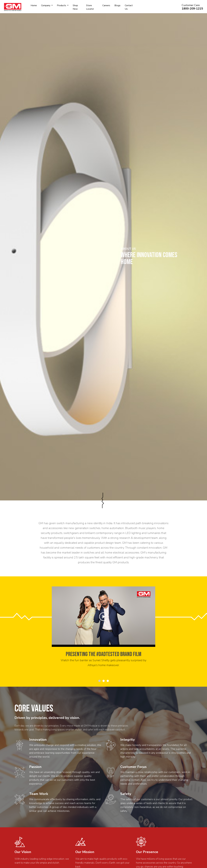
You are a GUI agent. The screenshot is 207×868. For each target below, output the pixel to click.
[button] (99, 681)
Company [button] (46, 5)
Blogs (117, 5)
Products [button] (62, 5)
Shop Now (75, 7)
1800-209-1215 (192, 9)
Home (34, 5)
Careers (106, 5)
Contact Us (129, 7)
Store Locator (90, 7)
